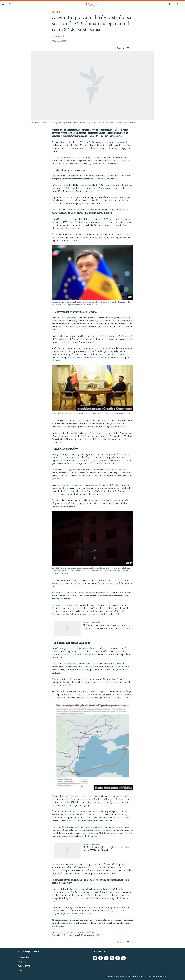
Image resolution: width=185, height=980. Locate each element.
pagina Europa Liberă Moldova (81, 932)
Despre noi (23, 962)
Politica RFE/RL (25, 966)
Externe (56, 12)
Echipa (21, 971)
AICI (98, 935)
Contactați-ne (24, 957)
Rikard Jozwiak (58, 36)
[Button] (119, 48)
